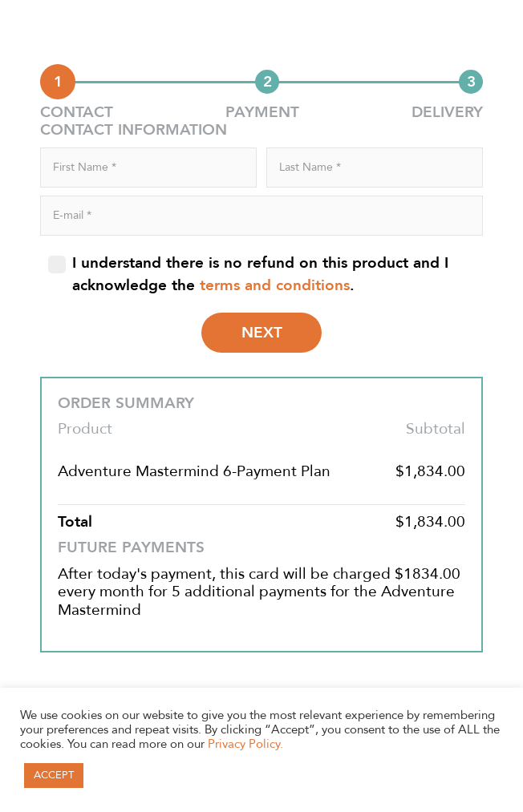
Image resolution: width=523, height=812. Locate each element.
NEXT (262, 333)
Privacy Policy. (245, 744)
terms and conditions (275, 285)
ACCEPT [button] (54, 775)
